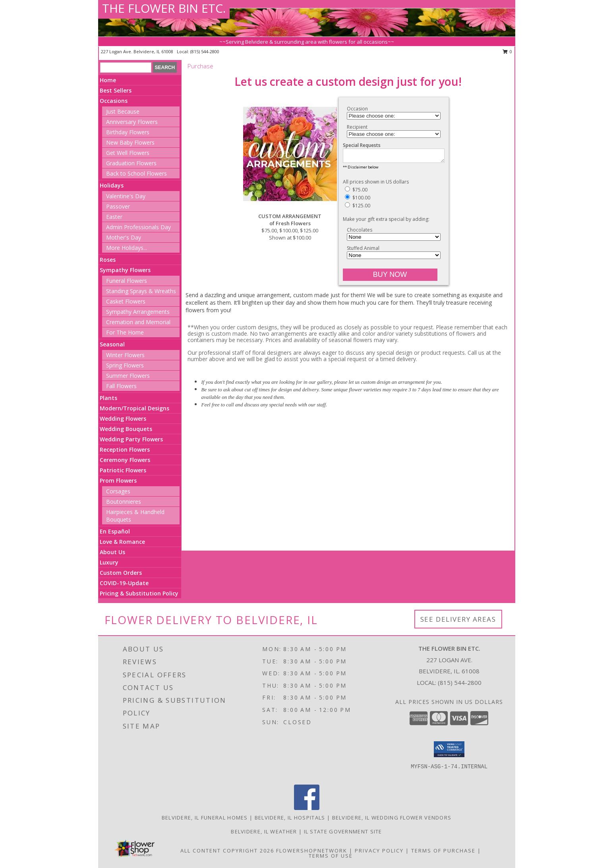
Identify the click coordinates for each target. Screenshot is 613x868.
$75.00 (356, 192)
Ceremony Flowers (125, 460)
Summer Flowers (128, 376)
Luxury (109, 562)
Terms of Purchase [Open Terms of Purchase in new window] (443, 851)
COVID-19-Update (124, 583)
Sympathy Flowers (125, 270)
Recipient (357, 127)
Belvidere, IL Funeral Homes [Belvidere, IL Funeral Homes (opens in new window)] (205, 818)
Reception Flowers (125, 449)
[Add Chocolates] (394, 239)
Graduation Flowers (131, 163)
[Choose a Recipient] (394, 134)
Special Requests (362, 145)
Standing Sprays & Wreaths (141, 291)
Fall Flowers (121, 386)
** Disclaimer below (361, 169)
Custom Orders (121, 573)
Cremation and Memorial (138, 322)
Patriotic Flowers (123, 470)
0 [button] (508, 51)
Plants (108, 398)
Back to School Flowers (136, 173)
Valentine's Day (126, 196)
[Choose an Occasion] (394, 116)
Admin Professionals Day (138, 227)
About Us (112, 552)
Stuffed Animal (363, 250)
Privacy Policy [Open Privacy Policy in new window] (379, 851)
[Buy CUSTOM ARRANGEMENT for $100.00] (390, 277)
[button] (449, 749)
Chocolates (360, 232)
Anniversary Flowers (132, 122)
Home (108, 80)
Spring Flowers (125, 365)
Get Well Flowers (128, 153)
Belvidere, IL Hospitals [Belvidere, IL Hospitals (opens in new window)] (290, 818)
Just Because (123, 111)
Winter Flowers (125, 355)
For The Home (125, 332)
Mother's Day (124, 237)
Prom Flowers (118, 480)
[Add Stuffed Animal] (394, 258)
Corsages (118, 491)
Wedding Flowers (123, 419)
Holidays (112, 185)
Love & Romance (122, 542)
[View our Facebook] (307, 808)
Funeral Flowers (127, 281)
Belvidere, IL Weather (264, 831)
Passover (118, 206)
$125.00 (358, 208)
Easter (114, 217)
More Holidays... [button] (127, 248)
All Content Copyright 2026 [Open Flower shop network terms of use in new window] (227, 851)
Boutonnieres (124, 502)
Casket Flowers (126, 301)
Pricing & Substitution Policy (139, 593)
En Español (115, 531)
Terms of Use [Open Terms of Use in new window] (331, 856)
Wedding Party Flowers (131, 439)
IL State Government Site (343, 831)
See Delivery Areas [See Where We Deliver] (458, 619)
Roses (108, 260)
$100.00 (358, 200)
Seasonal (112, 344)
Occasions (114, 101)
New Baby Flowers (130, 142)
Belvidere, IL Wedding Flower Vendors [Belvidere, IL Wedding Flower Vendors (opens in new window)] (392, 818)
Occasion (357, 109)
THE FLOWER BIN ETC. (164, 8)
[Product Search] (126, 68)
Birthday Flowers (128, 132)
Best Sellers (116, 90)
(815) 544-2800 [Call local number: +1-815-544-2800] (205, 51)
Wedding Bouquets (126, 429)
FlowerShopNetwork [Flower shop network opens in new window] (312, 851)
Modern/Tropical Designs (134, 408)
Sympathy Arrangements (138, 312)
